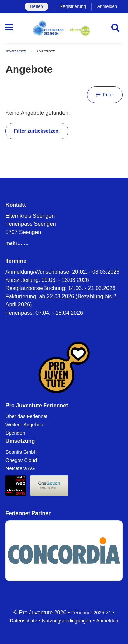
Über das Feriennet (26, 416)
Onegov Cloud (21, 460)
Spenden (15, 433)
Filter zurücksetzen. (37, 131)
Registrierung (73, 6)
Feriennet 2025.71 (91, 613)
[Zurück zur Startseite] (64, 28)
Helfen (36, 6)
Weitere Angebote (25, 425)
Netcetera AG (20, 468)
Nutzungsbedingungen (67, 621)
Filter (105, 95)
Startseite (16, 51)
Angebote (46, 51)
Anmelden (107, 6)
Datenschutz (24, 621)
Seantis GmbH (22, 452)
